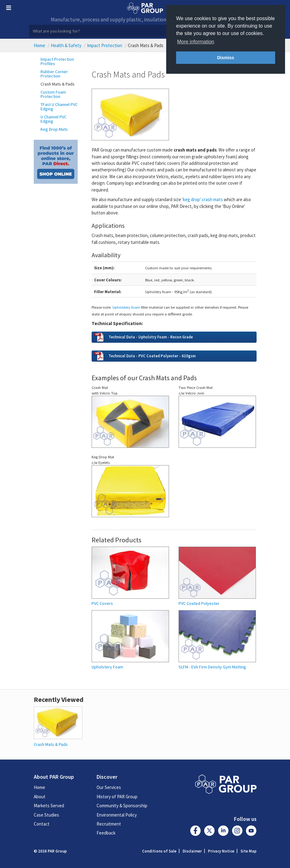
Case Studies (46, 815)
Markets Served (49, 806)
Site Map (249, 851)
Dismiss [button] (225, 58)
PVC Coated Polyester (199, 604)
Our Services (109, 787)
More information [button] (196, 42)
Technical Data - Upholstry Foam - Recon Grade (151, 337)
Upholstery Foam (107, 667)
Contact (42, 824)
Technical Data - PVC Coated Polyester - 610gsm (152, 356)
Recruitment (109, 824)
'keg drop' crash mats (202, 199)
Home (39, 45)
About (40, 797)
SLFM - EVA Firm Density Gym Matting (212, 667)
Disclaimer (192, 851)
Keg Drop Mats (54, 129)
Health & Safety (66, 45)
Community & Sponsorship (122, 806)
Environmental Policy (117, 815)
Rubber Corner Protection (54, 74)
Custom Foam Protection (53, 94)
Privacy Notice (221, 851)
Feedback (106, 833)
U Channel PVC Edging (54, 119)
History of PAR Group (117, 797)
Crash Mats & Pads (58, 84)
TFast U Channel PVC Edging (59, 107)
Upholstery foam (126, 307)
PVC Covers (102, 604)
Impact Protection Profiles (57, 61)
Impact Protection (105, 45)
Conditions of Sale (159, 851)
